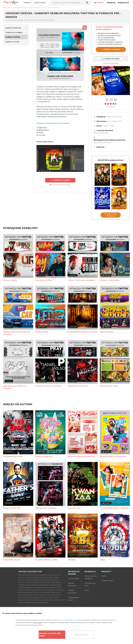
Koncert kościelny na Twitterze (48, 386)
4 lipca (103, 560)
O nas (87, 590)
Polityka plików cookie (73, 599)
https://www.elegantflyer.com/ (67, 620)
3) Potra (40, 133)
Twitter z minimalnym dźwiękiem (82, 280)
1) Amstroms (42, 128)
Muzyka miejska (10, 280)
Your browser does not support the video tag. (111, 81)
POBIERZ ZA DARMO (60, 180)
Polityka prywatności (72, 592)
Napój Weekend (107, 332)
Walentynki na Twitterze (78, 386)
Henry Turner (108, 126)
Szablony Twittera (114, 117)
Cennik (104, 576)
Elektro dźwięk (42, 332)
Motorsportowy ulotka (13, 456)
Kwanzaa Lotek (74, 508)
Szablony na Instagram (14, 32)
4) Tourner (41, 135)
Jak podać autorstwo (103, 142)
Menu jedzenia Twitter (109, 386)
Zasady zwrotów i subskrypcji (91, 577)
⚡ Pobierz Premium (111, 49)
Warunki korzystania (72, 584)
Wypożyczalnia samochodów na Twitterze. (17, 333)
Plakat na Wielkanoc (44, 456)
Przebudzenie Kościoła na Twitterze (83, 332)
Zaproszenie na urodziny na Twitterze (15, 387)
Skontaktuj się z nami (90, 584)
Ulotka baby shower (12, 560)
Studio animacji (40, 3)
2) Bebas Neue (43, 130)
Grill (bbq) (72, 560)
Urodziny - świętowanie (110, 280)
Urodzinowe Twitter (44, 280)
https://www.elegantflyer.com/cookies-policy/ (56, 623)
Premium (99, 3)
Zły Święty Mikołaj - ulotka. (46, 560)
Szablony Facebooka (13, 28)
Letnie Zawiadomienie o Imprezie (114, 508)
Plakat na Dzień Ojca (12, 508)
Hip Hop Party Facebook (46, 508)
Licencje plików (74, 578)
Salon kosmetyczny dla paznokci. (81, 456)
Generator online (107, 581)
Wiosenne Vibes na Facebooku (113, 456)
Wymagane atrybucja (60, 185)
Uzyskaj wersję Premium (111, 215)
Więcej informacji (101, 133)
